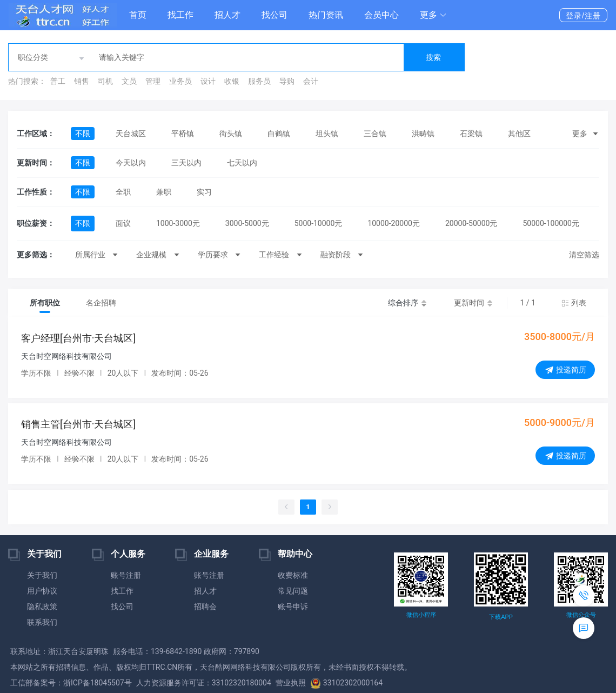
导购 (287, 81)
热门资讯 (326, 15)
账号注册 (126, 575)
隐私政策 (42, 607)
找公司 (274, 15)
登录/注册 (583, 16)
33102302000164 (346, 683)
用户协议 (42, 591)
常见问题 (293, 591)
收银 (232, 81)
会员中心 (381, 15)
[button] (433, 15)
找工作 (180, 15)
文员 (129, 81)
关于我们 (42, 575)
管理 (153, 81)
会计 (311, 81)
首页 (138, 15)
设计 (208, 81)
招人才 (227, 15)
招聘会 (205, 607)
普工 (58, 81)
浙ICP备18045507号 (98, 683)
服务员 (259, 81)
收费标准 (293, 575)
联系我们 (42, 622)
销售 (82, 81)
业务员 (180, 81)
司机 (105, 81)
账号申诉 (293, 607)
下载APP (501, 617)
